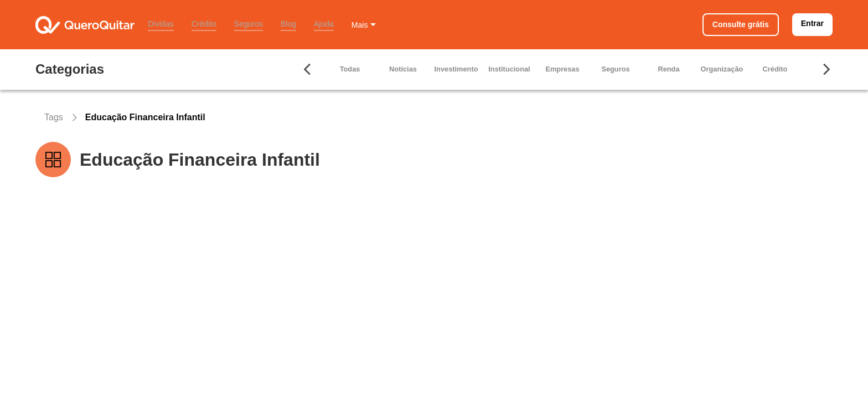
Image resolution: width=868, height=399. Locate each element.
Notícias (403, 69)
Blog (288, 24)
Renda (668, 69)
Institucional (509, 69)
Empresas (562, 69)
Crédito (204, 24)
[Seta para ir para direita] (826, 69)
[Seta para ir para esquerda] (308, 69)
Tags (54, 117)
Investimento (456, 69)
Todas (350, 69)
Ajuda (324, 24)
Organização (722, 69)
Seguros (249, 24)
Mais (360, 25)
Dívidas (161, 24)
